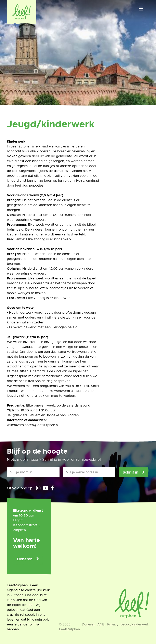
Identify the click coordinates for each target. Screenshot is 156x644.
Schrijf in (131, 472)
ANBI (101, 624)
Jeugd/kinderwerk (135, 624)
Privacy (113, 624)
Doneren (25, 559)
